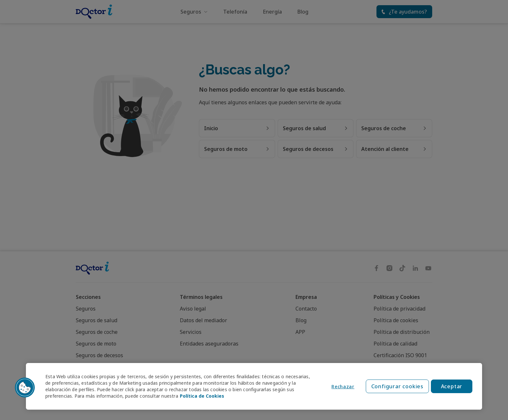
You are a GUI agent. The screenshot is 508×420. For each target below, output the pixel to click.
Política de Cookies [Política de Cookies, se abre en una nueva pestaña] (202, 396)
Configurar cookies (397, 386)
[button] (25, 388)
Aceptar (452, 386)
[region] (254, 386)
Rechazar (343, 386)
